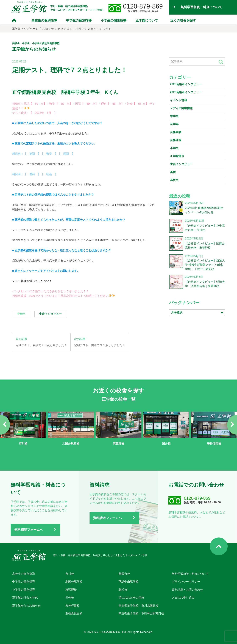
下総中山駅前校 (129, 582)
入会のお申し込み (183, 598)
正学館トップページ (26, 29)
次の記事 (80, 339)
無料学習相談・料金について (190, 574)
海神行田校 (73, 605)
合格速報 (176, 140)
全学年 (174, 124)
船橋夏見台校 (74, 613)
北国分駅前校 (74, 582)
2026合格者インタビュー (186, 92)
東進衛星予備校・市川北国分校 (138, 605)
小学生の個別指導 (114, 21)
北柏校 (123, 590)
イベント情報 (179, 100)
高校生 (174, 180)
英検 (173, 172)
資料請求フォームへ (107, 518)
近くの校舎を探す (183, 21)
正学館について (147, 21)
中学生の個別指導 (79, 21)
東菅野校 (71, 590)
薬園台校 (124, 574)
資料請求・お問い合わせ (187, 590)
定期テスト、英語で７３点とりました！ (41, 345)
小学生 (174, 148)
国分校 (70, 598)
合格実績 (176, 132)
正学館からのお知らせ (26, 605)
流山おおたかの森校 (131, 598)
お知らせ (48, 29)
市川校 (70, 574)
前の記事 (21, 339)
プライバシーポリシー (186, 582)
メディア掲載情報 (181, 108)
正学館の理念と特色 (25, 598)
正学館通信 (177, 156)
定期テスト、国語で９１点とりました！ (100, 345)
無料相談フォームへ (29, 530)
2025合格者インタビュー (186, 84)
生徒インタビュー (181, 164)
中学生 (174, 116)
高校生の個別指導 (44, 21)
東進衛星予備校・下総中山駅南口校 (141, 613)
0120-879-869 (144, 6)
